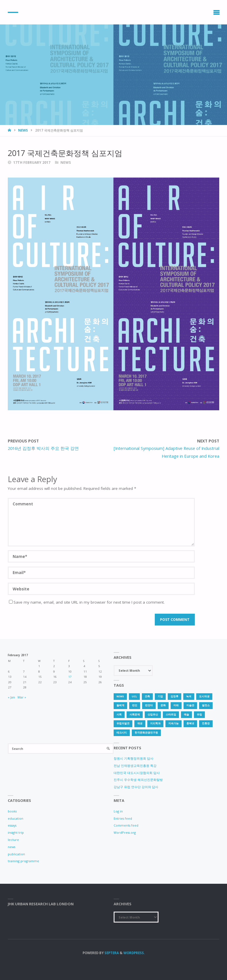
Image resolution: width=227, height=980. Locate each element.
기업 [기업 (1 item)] (160, 696)
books (12, 811)
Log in (118, 811)
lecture (13, 840)
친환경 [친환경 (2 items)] (206, 723)
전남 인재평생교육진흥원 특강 (135, 766)
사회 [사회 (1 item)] (119, 715)
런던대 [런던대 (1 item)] (149, 705)
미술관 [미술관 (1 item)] (190, 705)
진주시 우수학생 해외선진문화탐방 (138, 780)
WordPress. (134, 953)
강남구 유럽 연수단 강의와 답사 (136, 787)
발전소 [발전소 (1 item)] (206, 705)
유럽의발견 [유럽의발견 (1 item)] (123, 723)
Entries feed (123, 818)
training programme (23, 861)
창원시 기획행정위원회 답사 (133, 758)
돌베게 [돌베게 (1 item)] (120, 705)
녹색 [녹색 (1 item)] (189, 696)
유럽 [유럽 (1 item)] (199, 715)
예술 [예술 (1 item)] (186, 715)
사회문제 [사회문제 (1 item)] (135, 715)
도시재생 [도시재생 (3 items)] (204, 696)
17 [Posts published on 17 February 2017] (70, 677)
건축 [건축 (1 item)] (147, 696)
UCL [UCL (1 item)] (134, 696)
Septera (111, 953)
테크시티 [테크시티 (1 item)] (122, 733)
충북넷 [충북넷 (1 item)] (190, 723)
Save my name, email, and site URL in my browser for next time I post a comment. (87, 602)
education (16, 818)
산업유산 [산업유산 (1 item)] (153, 715)
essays (12, 825)
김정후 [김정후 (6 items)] (174, 696)
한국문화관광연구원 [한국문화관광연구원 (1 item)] (146, 733)
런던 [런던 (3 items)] (135, 705)
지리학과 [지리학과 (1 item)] (155, 723)
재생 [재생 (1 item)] (140, 723)
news (23, 130)
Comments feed (126, 825)
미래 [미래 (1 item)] (176, 705)
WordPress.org (125, 832)
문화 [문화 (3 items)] (163, 705)
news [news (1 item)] (120, 696)
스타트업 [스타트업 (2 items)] (171, 715)
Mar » (22, 697)
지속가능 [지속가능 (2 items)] (173, 723)
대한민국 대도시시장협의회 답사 (137, 773)
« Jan (11, 697)
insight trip (16, 832)
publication (16, 854)
